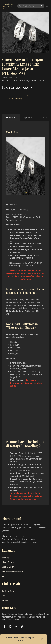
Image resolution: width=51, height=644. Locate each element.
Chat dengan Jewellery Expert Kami (25, 639)
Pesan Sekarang (15, 99)
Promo (5, 576)
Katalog (5, 557)
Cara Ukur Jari (8, 567)
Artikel (5, 600)
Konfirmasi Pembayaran (13, 572)
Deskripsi (11, 117)
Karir (4, 596)
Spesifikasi (30, 117)
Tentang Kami (8, 591)
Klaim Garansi (8, 562)
